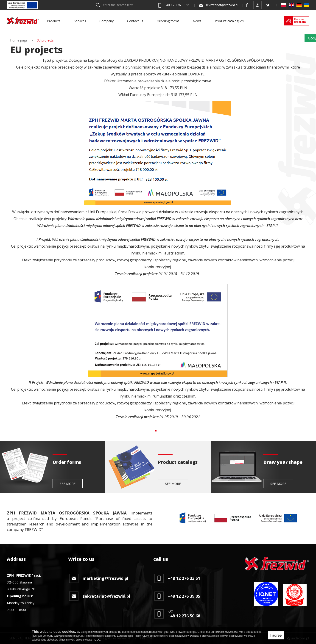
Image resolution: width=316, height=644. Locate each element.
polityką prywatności (227, 632)
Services (80, 21)
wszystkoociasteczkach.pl (69, 636)
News (197, 21)
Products (54, 21)
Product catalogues (229, 21)
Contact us (135, 21)
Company (106, 21)
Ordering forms (168, 21)
